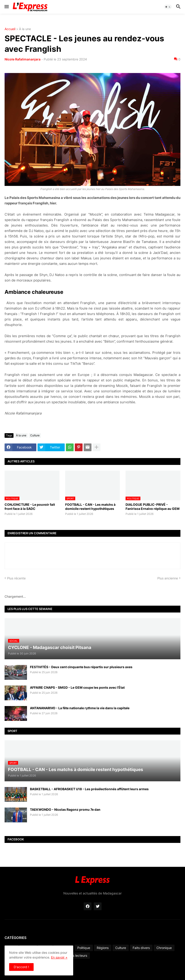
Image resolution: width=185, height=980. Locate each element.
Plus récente (16, 578)
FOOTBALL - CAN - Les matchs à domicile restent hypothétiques (90, 507)
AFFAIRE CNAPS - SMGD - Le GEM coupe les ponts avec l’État (77, 687)
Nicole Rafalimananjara (23, 59)
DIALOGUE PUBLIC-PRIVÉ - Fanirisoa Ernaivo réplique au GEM (153, 507)
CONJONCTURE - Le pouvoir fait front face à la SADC (30, 507)
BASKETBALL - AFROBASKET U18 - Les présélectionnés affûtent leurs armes (89, 789)
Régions (103, 948)
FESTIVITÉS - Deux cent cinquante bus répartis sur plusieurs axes (81, 667)
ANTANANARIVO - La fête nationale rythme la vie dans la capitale (80, 708)
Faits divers (141, 948)
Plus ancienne (168, 578)
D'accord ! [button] (21, 967)
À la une (25, 29)
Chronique (164, 948)
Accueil (10, 29)
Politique (84, 948)
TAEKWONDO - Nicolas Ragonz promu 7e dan (65, 809)
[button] (6, 7)
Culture (35, 435)
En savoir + (59, 957)
